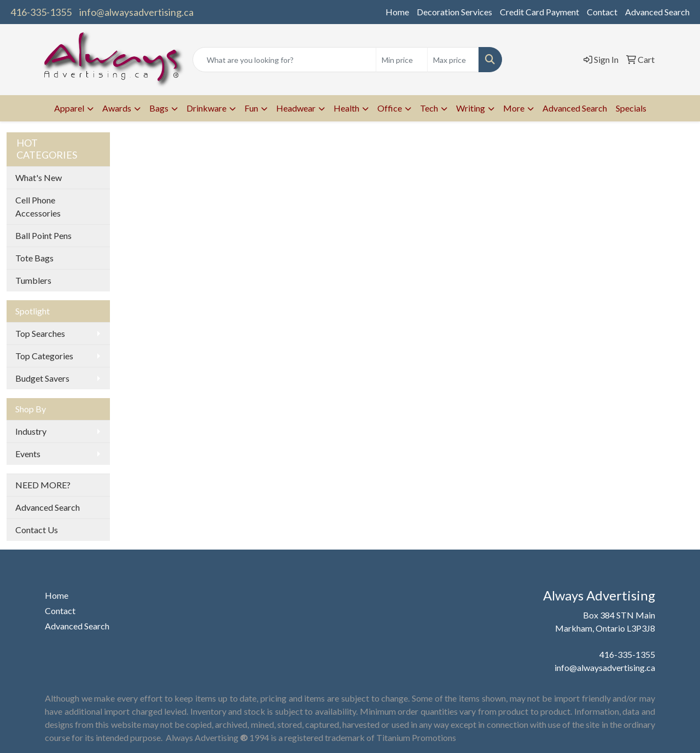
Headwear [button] (296, 108)
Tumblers (33, 280)
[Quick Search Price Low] (402, 60)
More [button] (514, 108)
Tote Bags (34, 258)
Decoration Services (454, 12)
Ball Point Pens (43, 235)
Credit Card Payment (539, 12)
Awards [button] (117, 108)
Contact (602, 12)
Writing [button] (471, 108)
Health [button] (346, 108)
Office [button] (390, 108)
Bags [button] (159, 108)
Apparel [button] (69, 108)
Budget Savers (42, 378)
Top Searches (40, 333)
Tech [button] (429, 108)
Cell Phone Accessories (38, 206)
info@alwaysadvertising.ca (136, 12)
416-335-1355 (41, 12)
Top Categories (44, 356)
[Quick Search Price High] (453, 60)
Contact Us (37, 530)
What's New (39, 177)
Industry (31, 431)
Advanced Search (657, 12)
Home (397, 12)
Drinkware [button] (206, 108)
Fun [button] (251, 108)
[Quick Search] (284, 60)
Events (28, 454)
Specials (631, 108)
